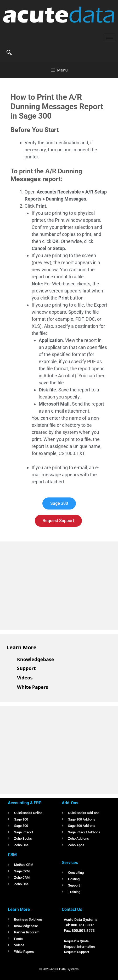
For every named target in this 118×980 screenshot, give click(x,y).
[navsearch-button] (9, 53)
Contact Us (72, 909)
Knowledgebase (36, 659)
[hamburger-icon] (109, 37)
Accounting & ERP (25, 803)
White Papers (33, 687)
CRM (12, 855)
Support (26, 668)
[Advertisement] (46, 585)
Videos (25, 678)
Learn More (21, 647)
